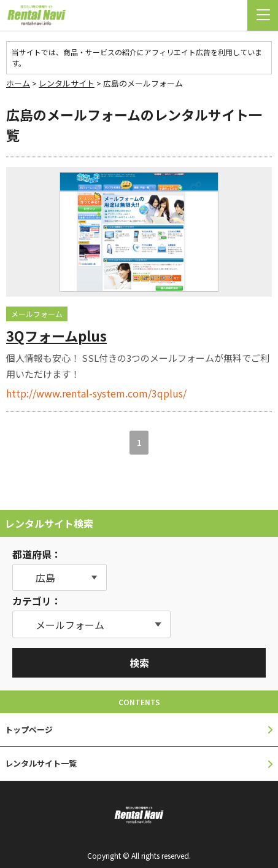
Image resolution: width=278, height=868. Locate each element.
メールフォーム (37, 314)
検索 (139, 663)
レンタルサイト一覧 (41, 763)
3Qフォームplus (56, 335)
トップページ (29, 729)
